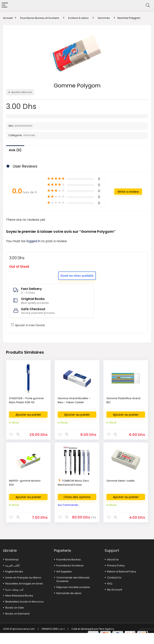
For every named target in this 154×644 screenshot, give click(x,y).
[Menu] (5, 5)
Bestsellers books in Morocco (25, 602)
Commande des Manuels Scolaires (73, 579)
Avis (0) (15, 150)
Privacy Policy (116, 566)
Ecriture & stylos (78, 18)
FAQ (110, 584)
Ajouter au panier (28, 415)
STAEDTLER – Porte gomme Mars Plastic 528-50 (26, 400)
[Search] (148, 5)
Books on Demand (17, 614)
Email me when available (77, 276)
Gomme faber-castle (121, 481)
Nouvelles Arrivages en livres (24, 584)
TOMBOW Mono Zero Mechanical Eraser (73, 483)
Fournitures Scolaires (70, 566)
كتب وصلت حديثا (14, 590)
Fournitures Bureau (69, 559)
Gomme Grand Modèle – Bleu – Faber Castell (74, 400)
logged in (34, 241)
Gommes (104, 18)
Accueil (8, 18)
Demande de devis (69, 593)
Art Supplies (64, 572)
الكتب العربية (13, 566)
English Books (14, 572)
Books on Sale (15, 608)
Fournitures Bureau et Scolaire (40, 18)
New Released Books (19, 596)
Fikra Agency (106, 629)
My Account (115, 590)
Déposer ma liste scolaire (73, 587)
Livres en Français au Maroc (23, 578)
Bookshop (12, 559)
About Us (113, 559)
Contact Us (114, 578)
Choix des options (77, 497)
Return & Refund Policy (122, 572)
